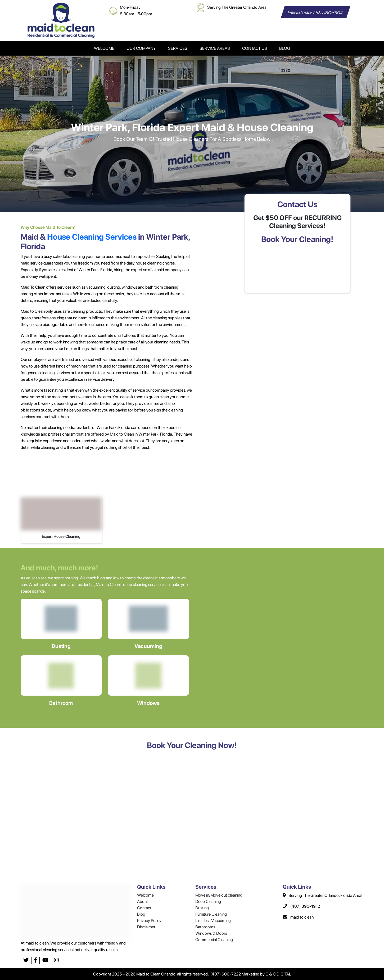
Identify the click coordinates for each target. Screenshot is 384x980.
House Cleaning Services (92, 237)
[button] (29, 134)
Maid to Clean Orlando (156, 974)
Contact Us (255, 48)
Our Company (141, 48)
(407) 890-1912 (305, 906)
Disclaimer (146, 927)
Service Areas (215, 48)
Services (178, 48)
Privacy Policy (149, 921)
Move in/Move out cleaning (219, 895)
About (143, 901)
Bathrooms (205, 927)
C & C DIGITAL (278, 974)
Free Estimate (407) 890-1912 (315, 12)
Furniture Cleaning (211, 914)
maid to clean (302, 917)
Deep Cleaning (208, 901)
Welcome (104, 48)
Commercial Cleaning (214, 940)
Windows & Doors (211, 933)
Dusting (202, 908)
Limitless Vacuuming (213, 921)
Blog (285, 48)
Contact (144, 908)
